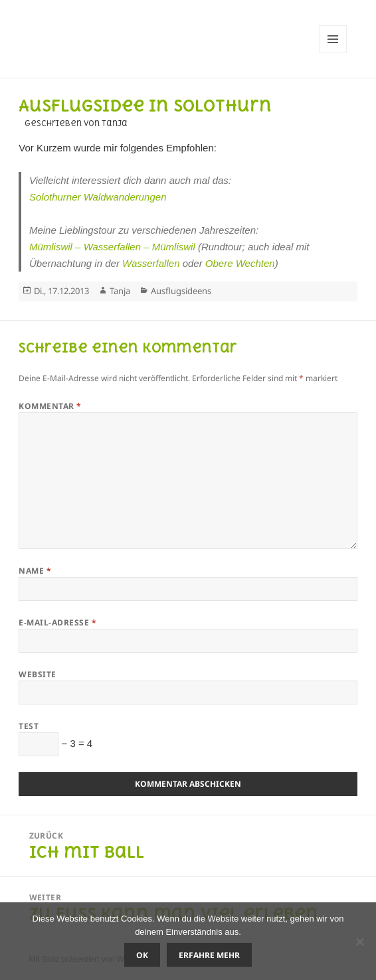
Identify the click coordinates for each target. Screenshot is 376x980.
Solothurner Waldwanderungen (98, 197)
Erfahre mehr (209, 955)
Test (29, 726)
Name (35, 571)
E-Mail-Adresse (57, 622)
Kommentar (50, 406)
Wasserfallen (151, 263)
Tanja (120, 291)
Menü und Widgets (333, 53)
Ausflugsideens (181, 291)
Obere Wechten (240, 263)
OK (142, 955)
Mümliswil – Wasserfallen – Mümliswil (112, 247)
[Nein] (359, 941)
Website (37, 674)
